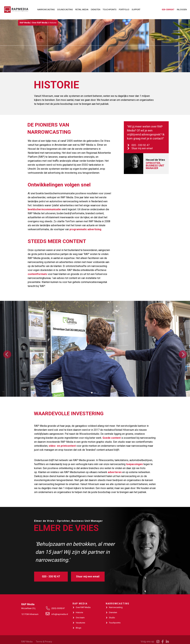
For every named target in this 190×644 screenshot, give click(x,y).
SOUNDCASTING (65, 10)
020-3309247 (168, 10)
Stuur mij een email (142, 148)
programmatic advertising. (86, 229)
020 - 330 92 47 (140, 145)
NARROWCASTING (46, 10)
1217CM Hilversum (30, 614)
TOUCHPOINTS (110, 10)
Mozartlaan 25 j (28, 608)
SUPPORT (136, 10)
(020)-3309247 (58, 608)
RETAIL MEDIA (82, 10)
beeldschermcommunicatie (44, 209)
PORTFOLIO (124, 10)
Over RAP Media (40, 23)
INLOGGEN (182, 10)
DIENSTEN (96, 10)
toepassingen (134, 464)
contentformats (37, 274)
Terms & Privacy (44, 642)
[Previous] (7, 354)
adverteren (115, 472)
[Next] (183, 354)
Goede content (112, 438)
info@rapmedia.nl (59, 614)
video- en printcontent (62, 446)
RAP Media (25, 23)
